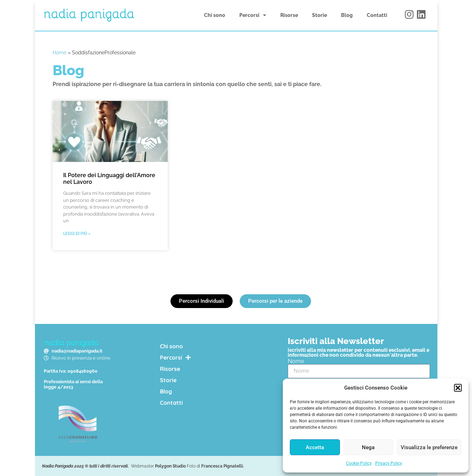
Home (59, 53)
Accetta (315, 447)
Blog (347, 15)
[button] (458, 388)
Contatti (377, 15)
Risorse (289, 15)
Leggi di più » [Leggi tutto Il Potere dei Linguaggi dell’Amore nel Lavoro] (77, 234)
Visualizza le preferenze (429, 447)
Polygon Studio (170, 466)
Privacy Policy (389, 463)
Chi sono (215, 15)
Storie (319, 15)
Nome (296, 361)
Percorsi (253, 15)
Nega (368, 447)
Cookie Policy (359, 463)
